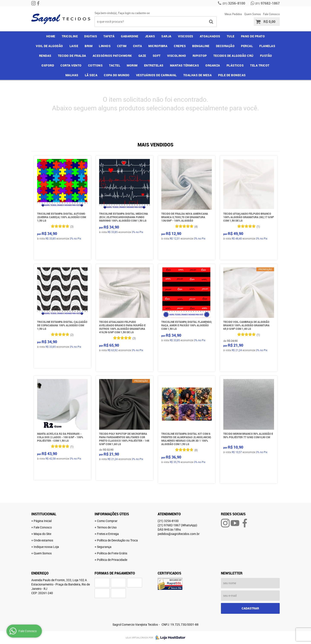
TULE (231, 36)
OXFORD (48, 65)
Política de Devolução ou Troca (117, 540)
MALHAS (72, 75)
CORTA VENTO (71, 65)
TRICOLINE (70, 36)
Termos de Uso (107, 527)
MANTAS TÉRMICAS (185, 65)
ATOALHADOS (210, 36)
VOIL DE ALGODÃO (49, 46)
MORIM (132, 65)
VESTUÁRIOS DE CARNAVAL (156, 75)
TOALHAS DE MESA (198, 75)
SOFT (157, 56)
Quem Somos (253, 14)
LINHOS (105, 46)
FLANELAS (267, 46)
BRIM (89, 46)
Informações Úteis (112, 514)
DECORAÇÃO (225, 46)
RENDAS (45, 56)
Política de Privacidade (112, 560)
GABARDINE (130, 36)
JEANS (150, 36)
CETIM (122, 46)
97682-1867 (267, 3)
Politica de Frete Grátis (112, 553)
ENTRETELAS (154, 65)
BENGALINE (201, 46)
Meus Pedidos (233, 14)
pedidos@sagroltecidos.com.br (179, 534)
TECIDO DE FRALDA (72, 56)
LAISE (74, 46)
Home (51, 36)
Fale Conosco (271, 14)
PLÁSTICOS (235, 65)
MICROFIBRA (158, 46)
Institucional (44, 514)
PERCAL (247, 46)
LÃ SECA (91, 75)
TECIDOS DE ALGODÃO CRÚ (233, 56)
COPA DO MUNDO (117, 75)
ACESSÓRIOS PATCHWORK (112, 56)
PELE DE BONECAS (232, 75)
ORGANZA (213, 65)
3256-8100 (234, 3)
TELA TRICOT (260, 65)
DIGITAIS (91, 36)
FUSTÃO (266, 56)
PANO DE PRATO (253, 36)
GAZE (142, 56)
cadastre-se (142, 13)
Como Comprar (107, 521)
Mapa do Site (42, 534)
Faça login (124, 13)
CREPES (180, 46)
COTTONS (95, 65)
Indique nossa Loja (46, 547)
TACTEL (115, 65)
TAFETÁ (109, 36)
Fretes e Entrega (108, 534)
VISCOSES (186, 36)
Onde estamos (43, 540)
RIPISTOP (200, 56)
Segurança (104, 547)
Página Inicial (43, 521)
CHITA (138, 46)
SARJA (166, 36)
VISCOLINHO (177, 56)
